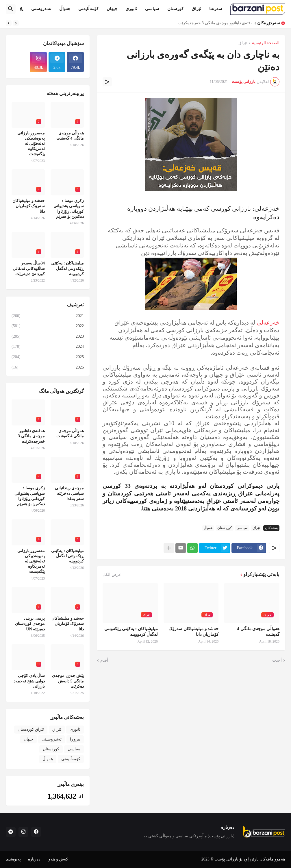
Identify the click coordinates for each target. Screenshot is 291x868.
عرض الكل (112, 575)
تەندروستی (41, 9)
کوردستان (225, 528)
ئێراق (196, 9)
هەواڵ (65, 9)
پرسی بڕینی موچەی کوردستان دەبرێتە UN (30, 624)
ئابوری (131, 9)
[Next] (9, 23)
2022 (48, 326)
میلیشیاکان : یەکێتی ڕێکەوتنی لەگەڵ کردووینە (131, 632)
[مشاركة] (107, 82)
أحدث (277, 660)
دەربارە (34, 859)
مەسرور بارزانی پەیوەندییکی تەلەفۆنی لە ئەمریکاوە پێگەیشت (31, 144)
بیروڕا (75, 739)
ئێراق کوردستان (31, 729)
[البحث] (11, 9)
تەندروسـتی (52, 739)
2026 (48, 367)
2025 (48, 357)
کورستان (175, 9)
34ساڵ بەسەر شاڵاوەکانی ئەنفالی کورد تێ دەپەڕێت (29, 268)
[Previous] (16, 23)
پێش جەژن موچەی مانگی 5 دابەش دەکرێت (68, 681)
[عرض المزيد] (169, 548)
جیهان (112, 9)
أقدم (104, 660)
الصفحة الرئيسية (266, 43)
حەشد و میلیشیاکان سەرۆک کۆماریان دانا (193, 632)
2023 (48, 336)
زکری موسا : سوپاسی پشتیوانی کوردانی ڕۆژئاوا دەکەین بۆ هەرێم (69, 209)
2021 (48, 316)
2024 (48, 347)
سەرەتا (216, 9)
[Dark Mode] (22, 9)
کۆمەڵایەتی (88, 9)
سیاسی (152, 9)
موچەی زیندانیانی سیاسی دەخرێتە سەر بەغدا (69, 493)
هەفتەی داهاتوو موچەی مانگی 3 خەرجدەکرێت (214, 23)
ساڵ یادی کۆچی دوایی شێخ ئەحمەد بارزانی (29, 681)
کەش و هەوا (58, 859)
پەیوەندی (13, 859)
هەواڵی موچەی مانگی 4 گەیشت (258, 632)
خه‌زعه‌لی (267, 323)
